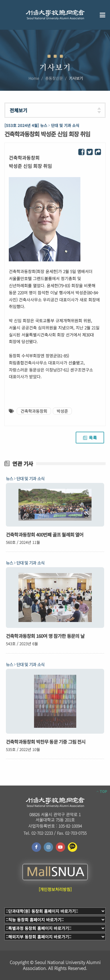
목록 (90, 438)
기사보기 (76, 78)
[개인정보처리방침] (55, 889)
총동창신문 (54, 78)
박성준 (62, 411)
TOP (102, 791)
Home (34, 78)
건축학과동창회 (34, 411)
